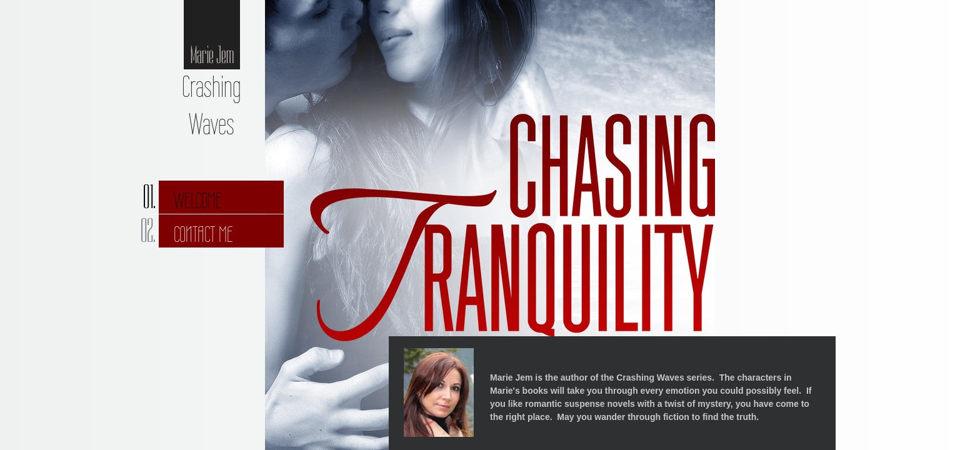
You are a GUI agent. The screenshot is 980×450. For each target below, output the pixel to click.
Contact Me (203, 234)
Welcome (198, 201)
